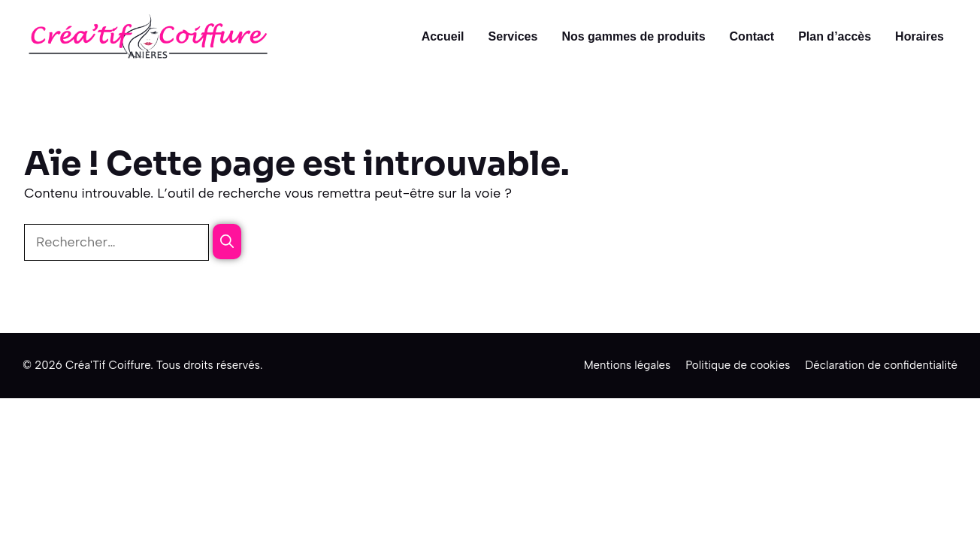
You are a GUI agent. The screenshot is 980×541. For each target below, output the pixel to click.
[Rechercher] (227, 242)
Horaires (920, 36)
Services (513, 36)
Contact (752, 36)
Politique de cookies (738, 365)
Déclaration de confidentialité (881, 365)
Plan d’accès (835, 36)
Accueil (443, 36)
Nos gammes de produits (633, 36)
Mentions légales (628, 365)
